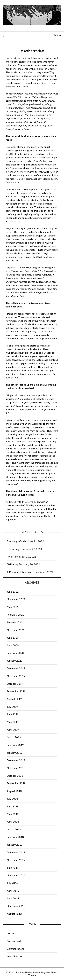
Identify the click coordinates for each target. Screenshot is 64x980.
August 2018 (14, 791)
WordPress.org (16, 956)
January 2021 (15, 622)
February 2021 (15, 615)
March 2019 (14, 737)
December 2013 (16, 906)
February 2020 (15, 653)
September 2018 (16, 783)
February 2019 (15, 745)
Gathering (13, 564)
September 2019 (16, 691)
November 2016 (16, 875)
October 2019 (15, 684)
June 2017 (13, 868)
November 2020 (16, 630)
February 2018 (15, 837)
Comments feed (16, 949)
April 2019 (13, 730)
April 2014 (13, 898)
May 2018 (13, 814)
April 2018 (13, 822)
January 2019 (15, 753)
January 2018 (15, 845)
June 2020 (13, 638)
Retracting (13, 549)
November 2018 (16, 768)
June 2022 (13, 592)
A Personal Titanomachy (21, 572)
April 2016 (13, 891)
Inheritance (13, 557)
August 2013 (14, 914)
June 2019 (13, 714)
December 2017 (16, 852)
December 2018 (16, 760)
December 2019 (16, 668)
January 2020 (15, 661)
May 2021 (13, 607)
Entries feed (14, 941)
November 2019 (16, 676)
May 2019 (13, 722)
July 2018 (12, 799)
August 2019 (14, 699)
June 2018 (13, 806)
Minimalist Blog (37, 972)
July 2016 (12, 883)
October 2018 (15, 776)
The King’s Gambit (17, 541)
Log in (10, 933)
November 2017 (16, 860)
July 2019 (12, 707)
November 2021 (16, 599)
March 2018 (14, 829)
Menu (57, 35)
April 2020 (13, 645)
